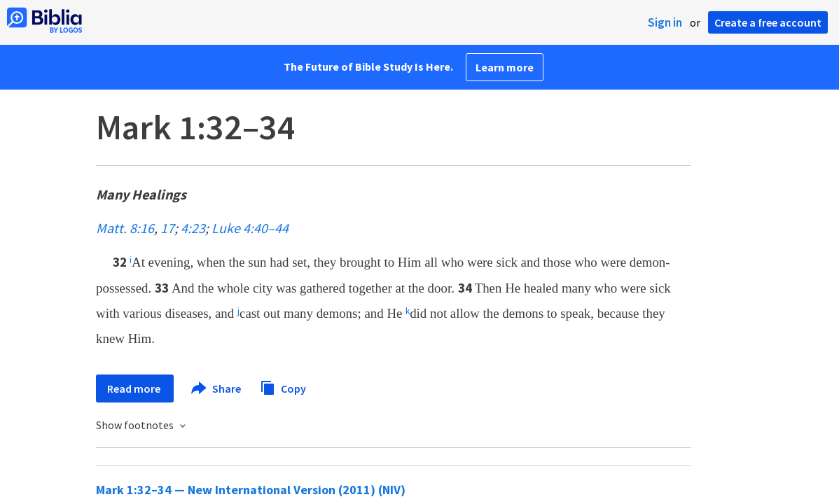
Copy (283, 387)
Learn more (505, 67)
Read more (135, 388)
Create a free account (768, 22)
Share (217, 388)
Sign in (665, 22)
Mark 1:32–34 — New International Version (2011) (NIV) (251, 490)
